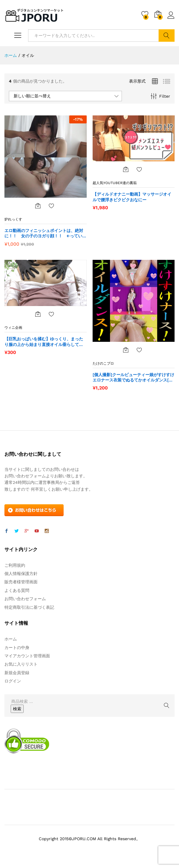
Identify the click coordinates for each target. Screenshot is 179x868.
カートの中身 (17, 648)
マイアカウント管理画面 (27, 656)
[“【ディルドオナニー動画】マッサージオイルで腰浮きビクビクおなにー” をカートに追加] (126, 169)
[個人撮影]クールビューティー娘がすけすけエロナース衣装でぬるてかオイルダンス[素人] (133, 377)
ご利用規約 (15, 565)
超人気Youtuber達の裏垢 (115, 183)
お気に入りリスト (21, 664)
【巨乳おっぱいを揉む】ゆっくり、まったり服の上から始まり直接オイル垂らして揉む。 (44, 342)
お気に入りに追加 (51, 206)
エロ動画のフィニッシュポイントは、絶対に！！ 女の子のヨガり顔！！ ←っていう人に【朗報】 (45, 233)
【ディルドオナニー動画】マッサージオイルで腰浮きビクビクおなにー (132, 197)
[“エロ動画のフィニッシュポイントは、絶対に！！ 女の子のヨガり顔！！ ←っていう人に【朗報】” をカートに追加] (38, 206)
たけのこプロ (103, 363)
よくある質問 (17, 590)
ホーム (11, 639)
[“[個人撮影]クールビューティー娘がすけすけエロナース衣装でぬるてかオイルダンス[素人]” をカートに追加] (126, 350)
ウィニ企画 (13, 328)
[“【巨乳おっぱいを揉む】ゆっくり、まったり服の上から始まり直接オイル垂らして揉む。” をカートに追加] (38, 314)
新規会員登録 (17, 673)
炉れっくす (13, 219)
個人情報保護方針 (21, 574)
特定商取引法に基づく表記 (29, 607)
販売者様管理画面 (21, 582)
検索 (167, 36)
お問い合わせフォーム (25, 599)
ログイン (171, 15)
